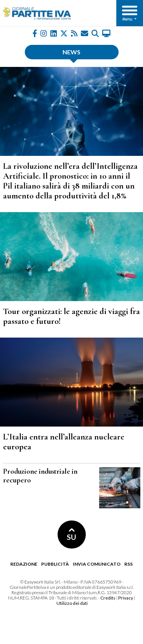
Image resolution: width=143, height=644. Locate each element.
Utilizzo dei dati (72, 603)
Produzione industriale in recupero (40, 476)
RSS (129, 564)
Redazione (24, 564)
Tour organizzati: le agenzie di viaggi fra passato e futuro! (71, 316)
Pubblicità (55, 564)
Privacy (126, 598)
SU (71, 535)
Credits (108, 598)
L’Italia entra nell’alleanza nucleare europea (64, 442)
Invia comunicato (97, 564)
